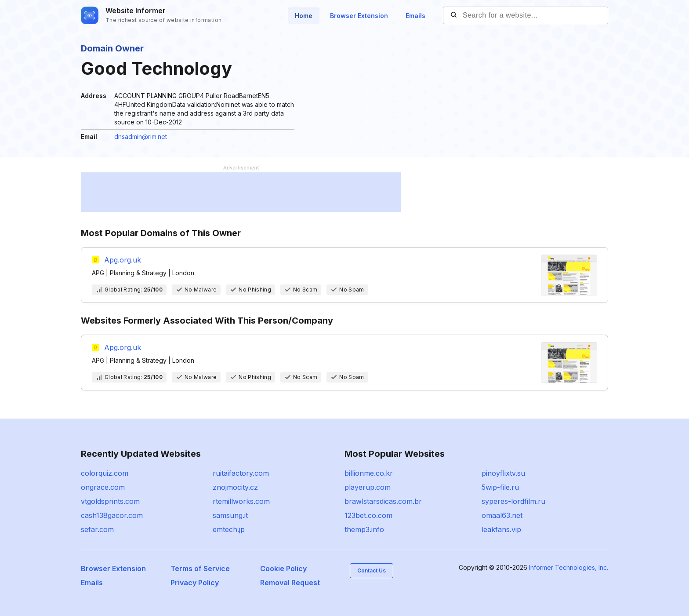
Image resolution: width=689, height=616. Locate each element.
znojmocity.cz (235, 487)
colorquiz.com (105, 473)
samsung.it (230, 515)
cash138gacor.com (112, 515)
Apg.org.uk (123, 260)
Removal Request (290, 583)
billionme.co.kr (369, 473)
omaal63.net (502, 515)
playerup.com (368, 487)
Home (304, 16)
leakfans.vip (501, 529)
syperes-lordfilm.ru (513, 501)
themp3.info (364, 529)
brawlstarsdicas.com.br (383, 501)
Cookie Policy (283, 569)
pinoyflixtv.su (503, 473)
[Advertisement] (241, 192)
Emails (415, 16)
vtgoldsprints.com (110, 501)
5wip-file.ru (500, 487)
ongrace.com (103, 487)
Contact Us (372, 570)
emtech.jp (229, 529)
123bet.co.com (368, 515)
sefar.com (97, 529)
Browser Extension (359, 16)
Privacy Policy (195, 583)
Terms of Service (200, 569)
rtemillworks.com (241, 501)
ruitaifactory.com (241, 473)
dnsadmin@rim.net (141, 137)
